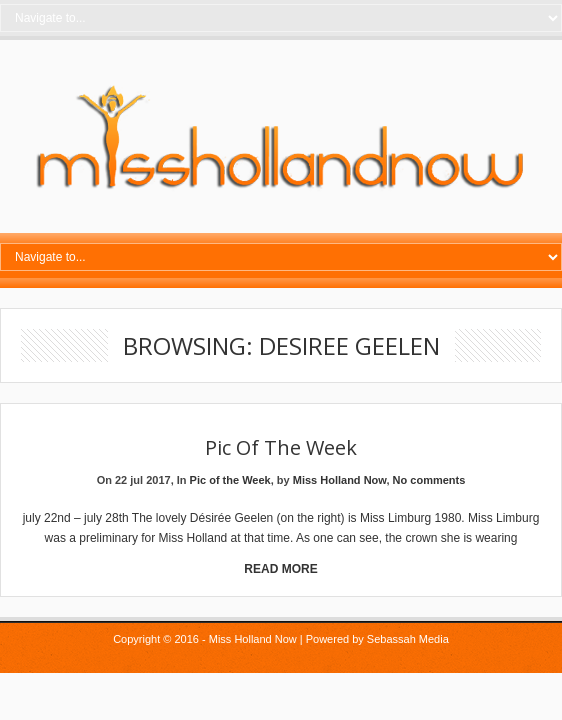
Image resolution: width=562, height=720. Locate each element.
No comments (429, 480)
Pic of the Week (281, 447)
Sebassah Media (408, 639)
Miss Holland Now (340, 480)
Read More (280, 569)
